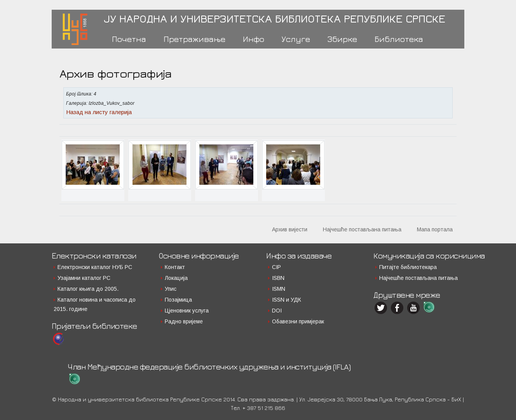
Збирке (342, 39)
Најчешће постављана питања (362, 229)
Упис (171, 289)
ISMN (279, 289)
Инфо (254, 39)
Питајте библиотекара (408, 267)
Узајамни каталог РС (84, 278)
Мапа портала (435, 229)
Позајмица (178, 300)
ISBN (278, 278)
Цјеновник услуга (187, 311)
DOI (277, 311)
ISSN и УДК (287, 300)
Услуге (296, 39)
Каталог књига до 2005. (88, 289)
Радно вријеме (184, 321)
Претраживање (194, 39)
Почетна (129, 39)
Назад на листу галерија (99, 112)
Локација (176, 278)
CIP (276, 267)
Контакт (175, 267)
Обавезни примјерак (298, 321)
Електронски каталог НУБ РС (95, 267)
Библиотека (399, 39)
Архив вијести (290, 229)
